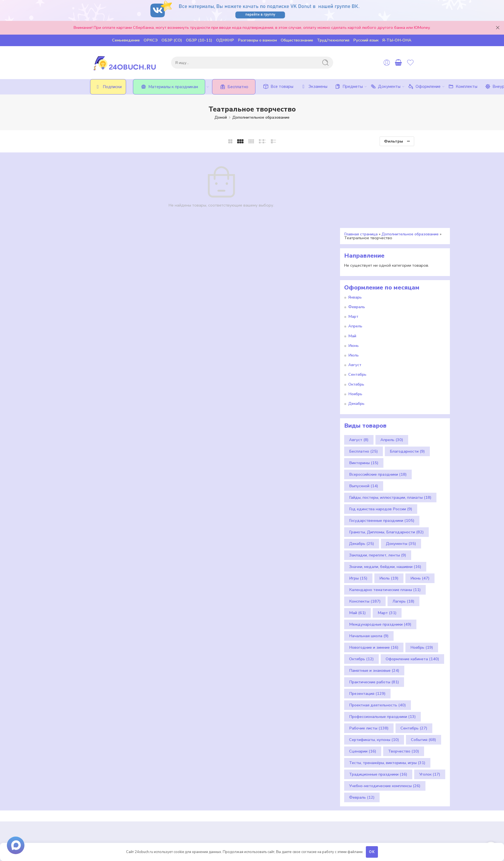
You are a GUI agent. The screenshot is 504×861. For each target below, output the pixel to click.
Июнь (353, 270)
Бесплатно (234, 87)
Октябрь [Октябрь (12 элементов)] (361, 584)
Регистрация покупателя (201, 775)
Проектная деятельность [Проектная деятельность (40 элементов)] (378, 630)
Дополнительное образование (261, 117)
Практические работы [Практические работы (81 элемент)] (374, 607)
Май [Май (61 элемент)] (357, 537)
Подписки (108, 87)
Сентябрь (357, 299)
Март (353, 241)
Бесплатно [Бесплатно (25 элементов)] (364, 376)
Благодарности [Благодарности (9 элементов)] (407, 376)
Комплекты (462, 87)
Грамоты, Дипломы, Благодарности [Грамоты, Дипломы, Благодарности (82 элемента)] (386, 457)
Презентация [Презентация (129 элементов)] (367, 618)
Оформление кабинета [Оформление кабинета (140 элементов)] (412, 584)
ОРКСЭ (151, 40)
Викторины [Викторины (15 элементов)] (364, 388)
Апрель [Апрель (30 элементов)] (392, 364)
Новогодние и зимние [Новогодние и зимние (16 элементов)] (374, 572)
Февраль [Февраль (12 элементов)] (362, 722)
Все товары (278, 87)
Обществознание (297, 40)
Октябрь (356, 309)
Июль (353, 280)
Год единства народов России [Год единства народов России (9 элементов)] (381, 434)
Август (355, 289)
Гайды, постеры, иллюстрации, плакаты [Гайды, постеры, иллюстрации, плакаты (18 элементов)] (390, 422)
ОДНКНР (225, 40)
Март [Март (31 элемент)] (387, 537)
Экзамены (314, 87)
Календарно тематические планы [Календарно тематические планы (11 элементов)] (385, 514)
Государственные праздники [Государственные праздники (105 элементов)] (382, 445)
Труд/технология (333, 40)
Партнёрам (188, 794)
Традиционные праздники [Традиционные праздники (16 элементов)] (378, 699)
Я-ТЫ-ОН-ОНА (397, 40)
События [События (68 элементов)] (424, 664)
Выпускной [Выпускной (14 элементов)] (364, 411)
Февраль (357, 232)
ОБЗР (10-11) (199, 40)
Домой (221, 117)
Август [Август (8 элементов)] (359, 364)
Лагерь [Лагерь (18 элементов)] (403, 526)
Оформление (424, 87)
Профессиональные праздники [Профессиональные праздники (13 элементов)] (382, 641)
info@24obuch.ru (139, 803)
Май (352, 260)
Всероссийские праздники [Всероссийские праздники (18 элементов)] (378, 399)
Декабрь (356, 328)
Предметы (349, 87)
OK (372, 852)
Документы (385, 87)
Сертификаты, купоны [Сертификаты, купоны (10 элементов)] (374, 664)
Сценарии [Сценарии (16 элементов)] (363, 676)
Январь (355, 222)
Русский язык (366, 40)
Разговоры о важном (257, 40)
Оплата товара (192, 788)
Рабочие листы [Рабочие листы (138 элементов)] (369, 653)
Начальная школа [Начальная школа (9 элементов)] (369, 561)
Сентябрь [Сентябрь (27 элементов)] (414, 653)
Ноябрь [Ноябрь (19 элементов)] (422, 572)
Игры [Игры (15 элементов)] (358, 503)
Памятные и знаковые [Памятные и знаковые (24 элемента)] (374, 595)
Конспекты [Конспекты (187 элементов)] (365, 526)
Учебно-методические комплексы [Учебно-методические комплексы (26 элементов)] (385, 710)
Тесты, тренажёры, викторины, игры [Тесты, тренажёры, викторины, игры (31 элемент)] (387, 687)
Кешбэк (185, 781)
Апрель (355, 251)
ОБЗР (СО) (172, 40)
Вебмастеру (189, 801)
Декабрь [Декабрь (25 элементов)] (362, 468)
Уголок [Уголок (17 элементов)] (430, 699)
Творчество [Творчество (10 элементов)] (404, 676)
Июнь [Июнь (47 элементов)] (420, 503)
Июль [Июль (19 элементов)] (389, 503)
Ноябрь (355, 318)
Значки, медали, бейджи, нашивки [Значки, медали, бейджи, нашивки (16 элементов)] (385, 491)
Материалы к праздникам (173, 87)
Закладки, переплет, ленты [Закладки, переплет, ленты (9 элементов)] (378, 480)
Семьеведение (126, 40)
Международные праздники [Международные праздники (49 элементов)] (380, 549)
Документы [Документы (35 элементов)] (401, 468)
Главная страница (361, 158)
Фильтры (393, 141)
